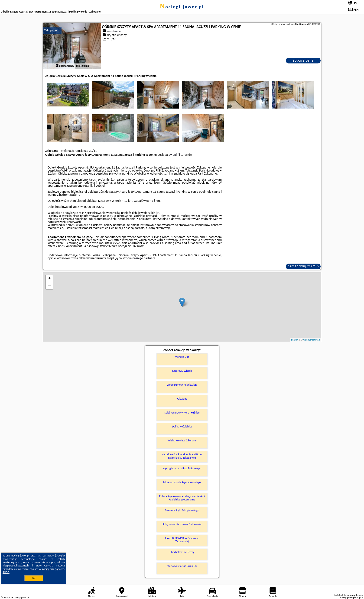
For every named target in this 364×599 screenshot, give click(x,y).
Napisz (360, 597)
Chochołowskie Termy (182, 552)
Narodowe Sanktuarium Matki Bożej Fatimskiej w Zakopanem (182, 456)
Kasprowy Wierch (182, 371)
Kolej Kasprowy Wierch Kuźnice (182, 413)
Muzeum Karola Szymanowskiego (182, 482)
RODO (6, 572)
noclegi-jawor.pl (182, 7)
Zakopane (50, 30)
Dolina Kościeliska (182, 427)
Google (60, 556)
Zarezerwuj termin (303, 266)
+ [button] (49, 279)
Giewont (182, 399)
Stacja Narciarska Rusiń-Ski (182, 566)
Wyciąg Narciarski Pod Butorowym (182, 468)
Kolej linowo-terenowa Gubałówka (182, 524)
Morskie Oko (182, 357)
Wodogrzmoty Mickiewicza (182, 385)
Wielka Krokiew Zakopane (182, 440)
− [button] (49, 286)
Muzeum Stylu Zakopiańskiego (182, 510)
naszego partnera (144, 258)
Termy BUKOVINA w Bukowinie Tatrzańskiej (182, 540)
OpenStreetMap (312, 340)
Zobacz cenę (303, 60)
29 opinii (174, 155)
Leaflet (295, 340)
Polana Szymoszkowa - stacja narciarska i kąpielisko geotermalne (182, 498)
